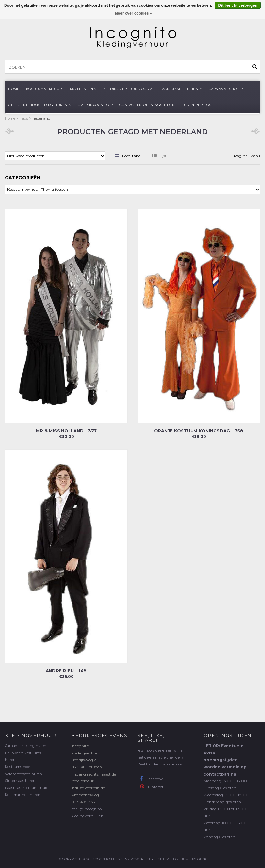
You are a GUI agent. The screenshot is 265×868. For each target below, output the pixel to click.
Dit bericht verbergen (238, 5)
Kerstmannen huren (23, 795)
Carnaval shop (226, 89)
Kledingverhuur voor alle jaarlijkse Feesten (153, 89)
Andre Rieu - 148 (66, 671)
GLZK (202, 859)
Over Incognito (95, 105)
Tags (24, 118)
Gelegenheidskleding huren (40, 105)
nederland (41, 118)
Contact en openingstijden (147, 105)
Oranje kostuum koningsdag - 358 (199, 431)
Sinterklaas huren (20, 781)
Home (14, 89)
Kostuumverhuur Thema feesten (61, 89)
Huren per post (197, 105)
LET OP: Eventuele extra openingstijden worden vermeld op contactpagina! (225, 760)
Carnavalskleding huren (26, 746)
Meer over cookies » (133, 13)
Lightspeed (165, 859)
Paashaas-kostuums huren (28, 788)
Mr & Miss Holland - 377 (66, 431)
